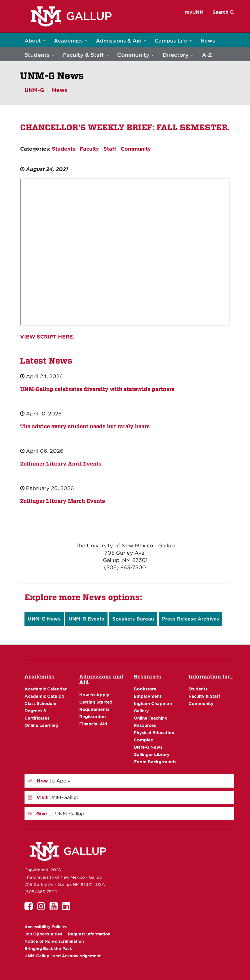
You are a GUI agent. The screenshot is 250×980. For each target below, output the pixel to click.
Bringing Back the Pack (48, 949)
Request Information (89, 934)
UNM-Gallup (53, 797)
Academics (71, 41)
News (208, 41)
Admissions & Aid (121, 41)
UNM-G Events (86, 619)
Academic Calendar (46, 689)
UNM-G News (44, 619)
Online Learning (41, 725)
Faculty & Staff (86, 55)
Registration (93, 717)
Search (223, 12)
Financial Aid (93, 724)
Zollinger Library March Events (62, 501)
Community (135, 55)
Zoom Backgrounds (155, 762)
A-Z (207, 55)
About (35, 41)
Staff (110, 149)
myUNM (194, 12)
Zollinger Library (152, 754)
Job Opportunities (43, 934)
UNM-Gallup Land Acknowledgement (63, 956)
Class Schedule (40, 703)
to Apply (49, 781)
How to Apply (94, 695)
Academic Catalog (44, 696)
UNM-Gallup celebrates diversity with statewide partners (97, 389)
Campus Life (173, 41)
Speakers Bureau (133, 619)
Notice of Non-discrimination (54, 941)
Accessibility (46, 927)
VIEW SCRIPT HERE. (47, 337)
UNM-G (34, 90)
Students (39, 55)
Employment (148, 696)
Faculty (89, 149)
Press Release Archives (191, 619)
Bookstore (145, 689)
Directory (178, 55)
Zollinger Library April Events (61, 464)
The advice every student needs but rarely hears (85, 426)
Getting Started (96, 702)
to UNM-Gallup (56, 814)
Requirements (94, 709)
